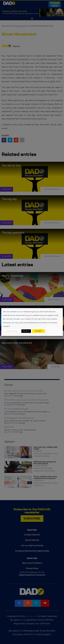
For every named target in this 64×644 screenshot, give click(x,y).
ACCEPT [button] (38, 331)
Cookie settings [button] (12, 331)
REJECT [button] (26, 331)
